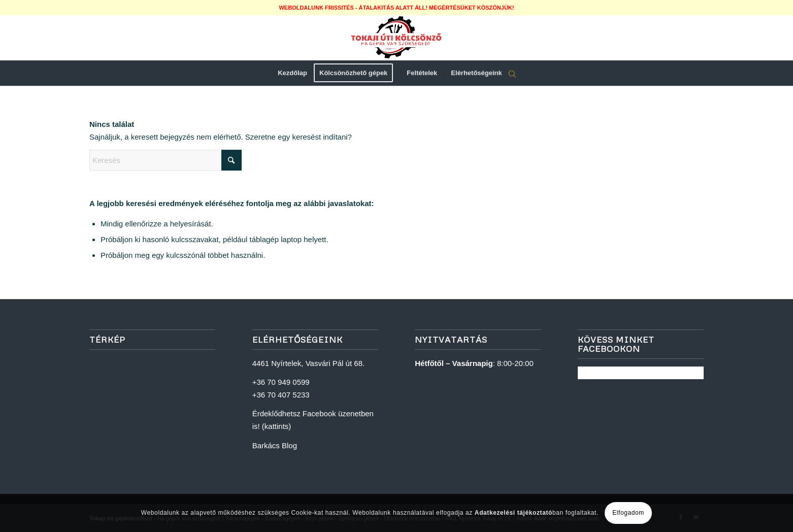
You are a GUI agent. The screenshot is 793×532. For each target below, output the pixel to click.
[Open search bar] (512, 74)
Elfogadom (628, 513)
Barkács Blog (275, 445)
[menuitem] (292, 73)
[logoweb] (396, 38)
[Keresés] (166, 160)
